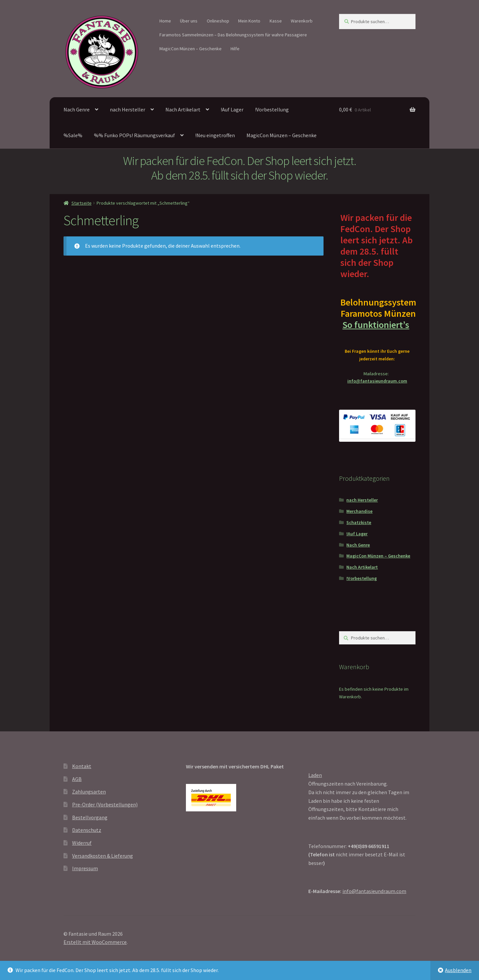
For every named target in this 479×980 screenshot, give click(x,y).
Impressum (85, 868)
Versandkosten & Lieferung (103, 856)
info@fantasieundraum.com (377, 381)
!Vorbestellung (272, 109)
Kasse (276, 21)
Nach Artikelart (183, 109)
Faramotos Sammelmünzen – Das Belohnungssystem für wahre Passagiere (233, 35)
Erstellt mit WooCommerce (95, 942)
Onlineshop (218, 21)
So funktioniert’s (377, 325)
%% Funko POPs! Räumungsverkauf (134, 135)
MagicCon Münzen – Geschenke (191, 49)
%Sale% (73, 135)
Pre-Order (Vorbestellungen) (105, 804)
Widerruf (82, 843)
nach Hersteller (128, 109)
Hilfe (235, 49)
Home (165, 21)
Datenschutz (87, 830)
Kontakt (82, 766)
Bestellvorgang (90, 817)
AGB (77, 779)
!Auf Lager (232, 109)
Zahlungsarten (89, 792)
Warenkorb (302, 21)
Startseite (82, 203)
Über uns (189, 21)
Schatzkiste (359, 522)
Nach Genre (77, 109)
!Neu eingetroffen (215, 135)
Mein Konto (249, 21)
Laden (315, 775)
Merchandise (359, 511)
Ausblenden (458, 970)
